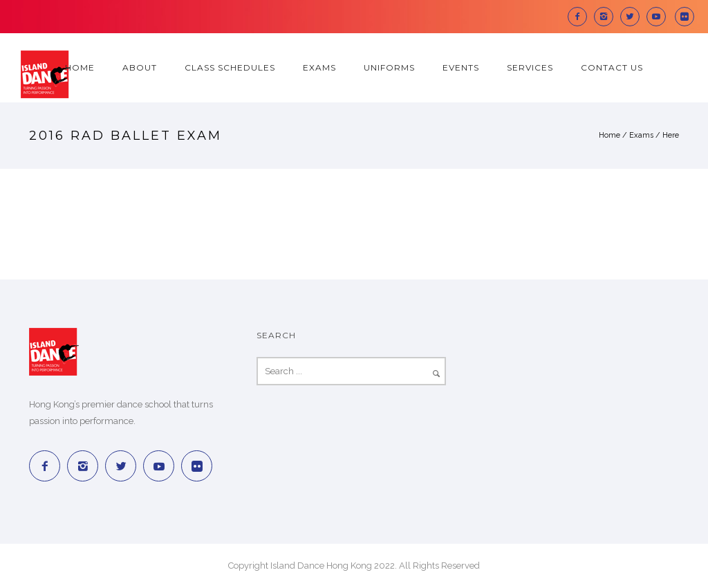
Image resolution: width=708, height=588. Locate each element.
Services (530, 67)
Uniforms (389, 67)
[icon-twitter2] (633, 17)
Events (461, 67)
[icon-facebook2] (581, 17)
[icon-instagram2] (607, 17)
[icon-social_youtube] (660, 17)
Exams (319, 67)
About (140, 67)
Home (80, 67)
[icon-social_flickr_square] (684, 17)
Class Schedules (230, 67)
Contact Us (612, 67)
